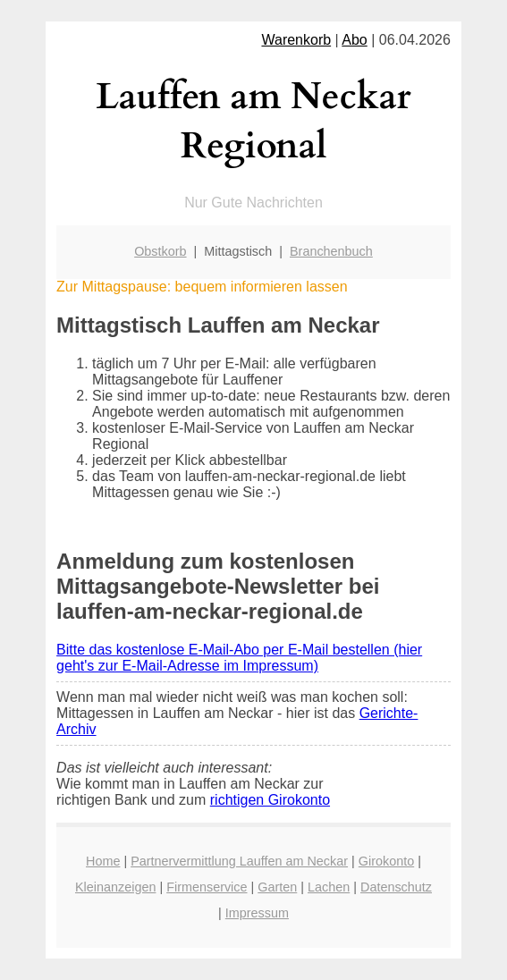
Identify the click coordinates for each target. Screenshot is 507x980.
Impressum (257, 913)
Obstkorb (160, 251)
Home (103, 861)
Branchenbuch (331, 251)
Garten (277, 887)
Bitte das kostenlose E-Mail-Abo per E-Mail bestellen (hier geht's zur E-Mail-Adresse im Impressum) (239, 658)
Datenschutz (396, 887)
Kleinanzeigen (115, 887)
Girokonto (386, 861)
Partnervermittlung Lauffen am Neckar (239, 861)
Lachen (329, 887)
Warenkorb (296, 40)
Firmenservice (207, 887)
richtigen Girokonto (270, 800)
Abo (354, 40)
